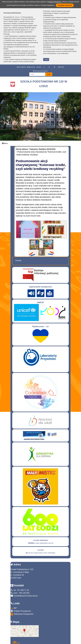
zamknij (46, 60)
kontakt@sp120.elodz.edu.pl (24, 596)
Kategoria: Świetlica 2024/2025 (43, 149)
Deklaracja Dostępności (22, 614)
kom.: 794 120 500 (20, 593)
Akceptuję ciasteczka (65, 5)
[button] (3, 116)
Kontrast (61, 67)
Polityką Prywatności (55, 2)
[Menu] (40, 143)
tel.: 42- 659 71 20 (20, 590)
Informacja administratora (41, 71)
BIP (14, 608)
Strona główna (21, 67)
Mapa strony (31, 67)
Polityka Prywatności (21, 611)
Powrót (18, 261)
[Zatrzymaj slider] (40, 138)
